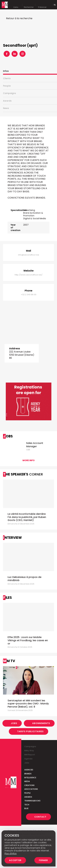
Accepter (15, 860)
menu (16, 5)
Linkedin (15, 54)
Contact (40, 817)
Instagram (22, 54)
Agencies (29, 770)
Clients (7, 78)
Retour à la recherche (19, 18)
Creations (29, 785)
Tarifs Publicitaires (30, 731)
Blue (26, 808)
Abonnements (41, 723)
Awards (7, 101)
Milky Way (29, 751)
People (7, 86)
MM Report (30, 755)
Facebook (7, 54)
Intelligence (30, 778)
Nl (55, 5)
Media (27, 781)
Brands (28, 774)
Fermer (43, 860)
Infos (6, 71)
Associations (31, 789)
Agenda (28, 759)
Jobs (14, 723)
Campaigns (9, 93)
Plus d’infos (11, 853)
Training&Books (32, 801)
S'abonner (42, 5)
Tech (27, 805)
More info (29, 460)
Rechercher (29, 5)
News (6, 108)
